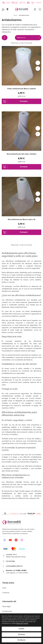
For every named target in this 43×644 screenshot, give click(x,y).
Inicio (4, 588)
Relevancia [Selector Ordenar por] (29, 38)
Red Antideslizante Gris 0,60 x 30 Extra (22, 154)
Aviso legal (6, 607)
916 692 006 (10, 561)
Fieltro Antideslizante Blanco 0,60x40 (21, 89)
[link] (4, 540)
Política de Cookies (22, 624)
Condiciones (7, 611)
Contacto (6, 593)
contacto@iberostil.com (14, 566)
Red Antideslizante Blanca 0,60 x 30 (21, 220)
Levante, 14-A (11, 555)
